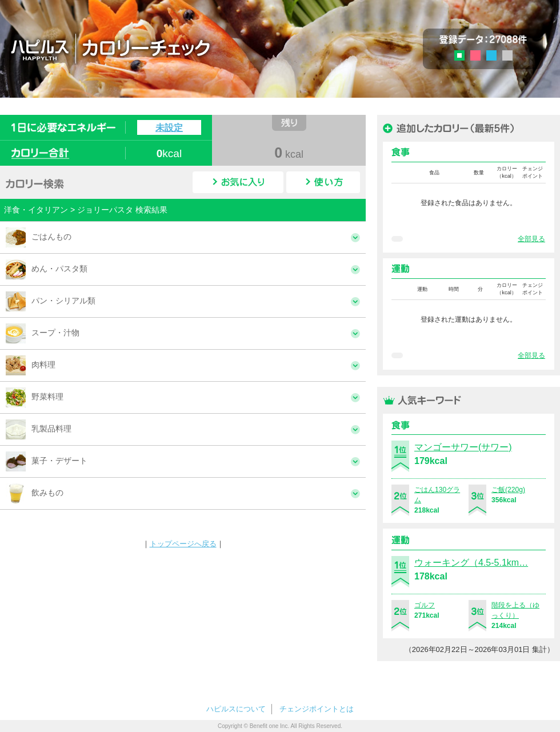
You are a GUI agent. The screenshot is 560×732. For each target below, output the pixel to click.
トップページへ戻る (183, 544)
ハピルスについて (236, 709)
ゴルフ (425, 605)
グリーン (463, 57)
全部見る (531, 239)
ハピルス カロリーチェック (177, 48)
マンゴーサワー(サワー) (463, 447)
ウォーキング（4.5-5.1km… (471, 563)
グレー (507, 55)
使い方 (323, 182)
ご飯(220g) (508, 490)
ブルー (491, 55)
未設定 (169, 127)
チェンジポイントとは (317, 709)
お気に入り (238, 182)
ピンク (475, 55)
